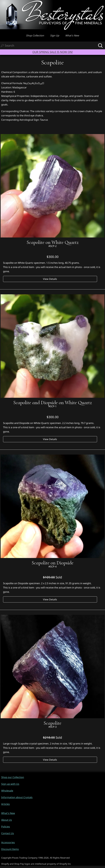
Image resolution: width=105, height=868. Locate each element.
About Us (7, 820)
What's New (72, 35)
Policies (6, 827)
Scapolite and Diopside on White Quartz (53, 403)
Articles (6, 804)
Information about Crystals (17, 797)
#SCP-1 (52, 406)
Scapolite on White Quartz (53, 242)
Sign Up (55, 35)
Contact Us (8, 833)
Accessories (8, 842)
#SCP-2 (52, 246)
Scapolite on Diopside (53, 563)
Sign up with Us (10, 784)
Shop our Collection (13, 777)
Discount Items (10, 849)
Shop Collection (35, 35)
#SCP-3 (52, 727)
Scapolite (52, 723)
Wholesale (7, 791)
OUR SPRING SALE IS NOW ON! (53, 52)
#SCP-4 (52, 567)
